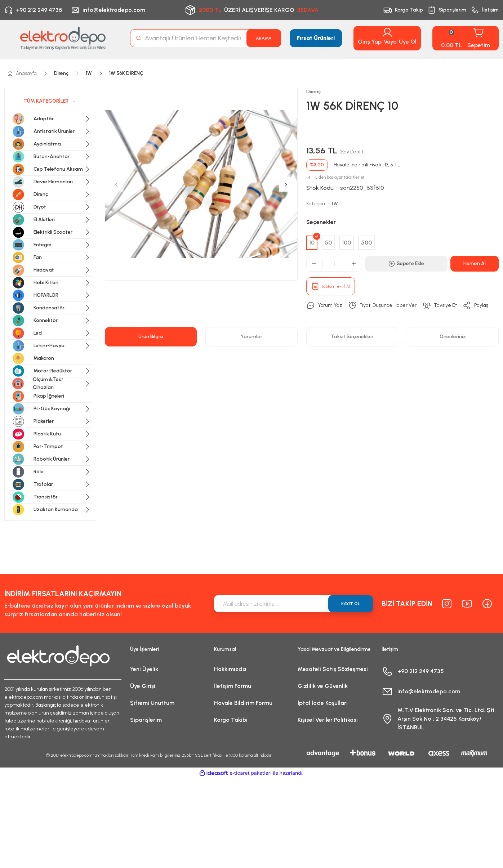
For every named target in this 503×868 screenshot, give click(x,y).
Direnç (313, 92)
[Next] (286, 184)
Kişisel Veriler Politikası (328, 720)
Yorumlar (251, 337)
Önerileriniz (453, 337)
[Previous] (116, 184)
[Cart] (466, 38)
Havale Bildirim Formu (243, 703)
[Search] (206, 38)
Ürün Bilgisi (151, 337)
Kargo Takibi (231, 720)
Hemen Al (475, 263)
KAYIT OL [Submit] (351, 604)
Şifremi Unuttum (152, 703)
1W (335, 204)
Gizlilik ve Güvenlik (323, 686)
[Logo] (63, 38)
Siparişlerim (146, 720)
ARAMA (264, 38)
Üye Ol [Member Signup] (408, 42)
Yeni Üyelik (144, 669)
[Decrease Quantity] (315, 264)
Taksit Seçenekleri (352, 337)
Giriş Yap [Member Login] (370, 42)
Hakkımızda (230, 669)
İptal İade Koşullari (323, 703)
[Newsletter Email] (293, 604)
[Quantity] (334, 264)
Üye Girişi (143, 686)
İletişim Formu (233, 686)
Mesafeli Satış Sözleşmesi (333, 669)
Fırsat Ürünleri (316, 38)
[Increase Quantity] (354, 264)
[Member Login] (387, 32)
